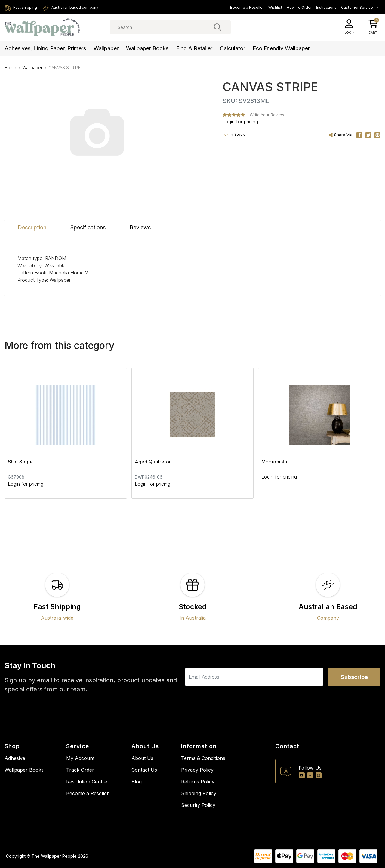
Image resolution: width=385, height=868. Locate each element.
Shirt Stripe (20, 462)
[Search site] (218, 27)
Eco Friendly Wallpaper (281, 48)
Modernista (274, 462)
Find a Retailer (194, 48)
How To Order (299, 7)
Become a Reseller (247, 7)
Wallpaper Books (147, 48)
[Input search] (170, 27)
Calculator (233, 48)
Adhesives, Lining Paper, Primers (45, 48)
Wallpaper (106, 48)
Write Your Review (267, 115)
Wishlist (275, 7)
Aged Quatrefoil (153, 462)
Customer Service (360, 7)
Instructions (326, 7)
